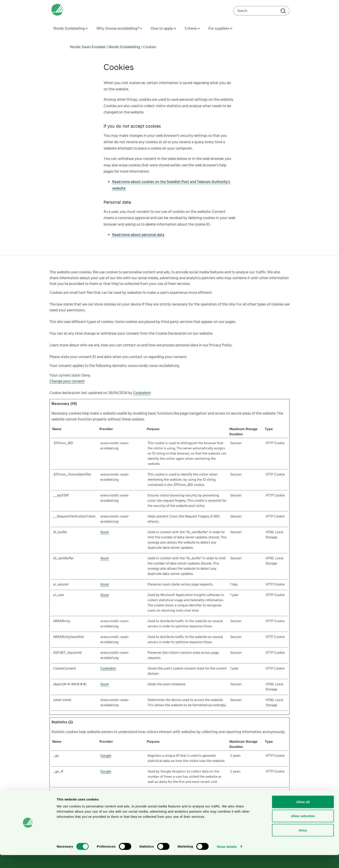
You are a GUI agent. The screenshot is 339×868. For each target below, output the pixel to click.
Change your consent (67, 381)
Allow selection (303, 829)
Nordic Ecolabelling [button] (71, 29)
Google (106, 756)
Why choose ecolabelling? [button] (120, 29)
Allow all (303, 815)
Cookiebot (142, 393)
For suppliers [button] (221, 29)
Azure (105, 532)
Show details (227, 859)
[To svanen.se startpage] (56, 11)
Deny (303, 843)
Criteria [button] (193, 29)
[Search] (284, 11)
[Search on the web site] (261, 11)
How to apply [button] (164, 29)
